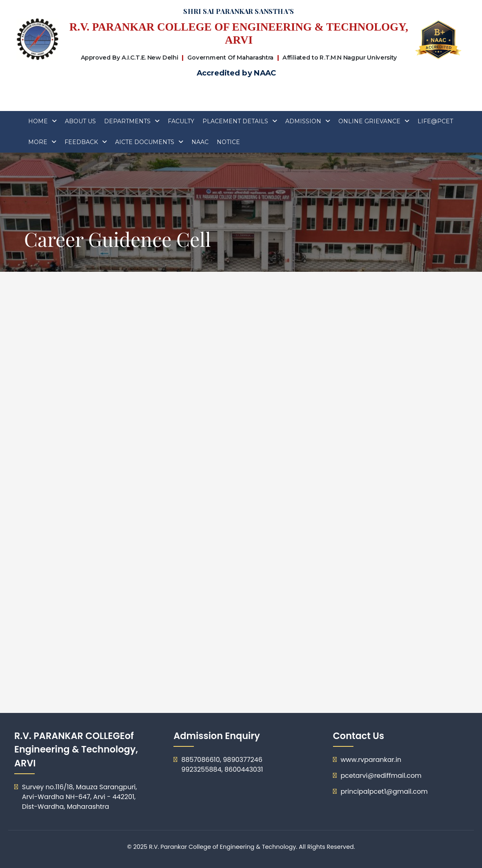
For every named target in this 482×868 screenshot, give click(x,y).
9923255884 (201, 769)
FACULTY (181, 121)
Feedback (81, 142)
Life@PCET (435, 121)
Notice (228, 142)
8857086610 (201, 760)
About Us (80, 121)
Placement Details (235, 121)
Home (38, 121)
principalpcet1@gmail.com (384, 791)
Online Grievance (369, 121)
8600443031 (244, 769)
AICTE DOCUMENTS (145, 142)
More (38, 142)
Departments (127, 121)
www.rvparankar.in (371, 760)
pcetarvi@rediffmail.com (381, 776)
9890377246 (243, 760)
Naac (200, 142)
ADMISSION (303, 121)
